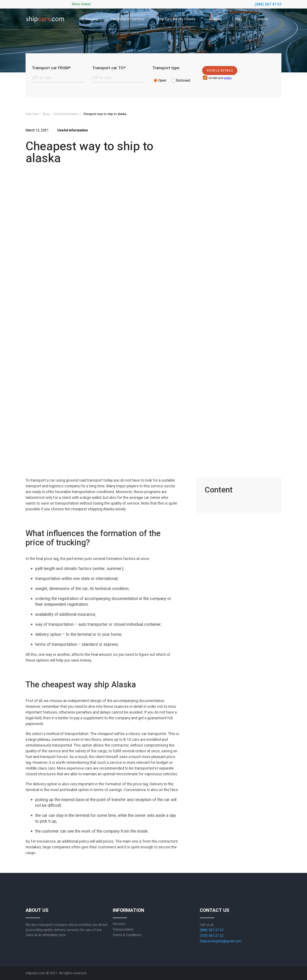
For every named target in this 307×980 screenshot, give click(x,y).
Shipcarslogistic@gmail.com (220, 941)
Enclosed (183, 81)
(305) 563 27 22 (212, 936)
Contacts (262, 19)
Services (119, 924)
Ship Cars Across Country (177, 19)
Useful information (66, 114)
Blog (238, 19)
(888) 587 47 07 (268, 4)
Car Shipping (88, 19)
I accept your (220, 78)
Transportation (123, 930)
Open (162, 81)
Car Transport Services (128, 19)
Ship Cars (32, 114)
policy (228, 78)
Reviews (215, 19)
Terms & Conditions (127, 935)
